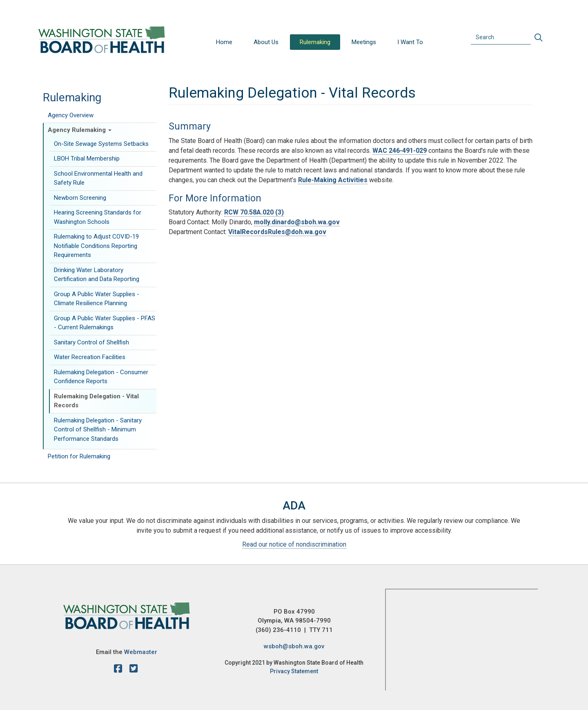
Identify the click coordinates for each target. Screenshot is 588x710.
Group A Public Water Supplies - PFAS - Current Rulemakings (105, 323)
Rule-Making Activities (333, 180)
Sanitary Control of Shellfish (91, 342)
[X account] (134, 670)
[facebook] (120, 670)
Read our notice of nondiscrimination (294, 544)
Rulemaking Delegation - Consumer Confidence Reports (101, 377)
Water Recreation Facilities (90, 357)
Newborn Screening (80, 198)
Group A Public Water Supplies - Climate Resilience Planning (97, 299)
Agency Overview (71, 115)
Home (224, 42)
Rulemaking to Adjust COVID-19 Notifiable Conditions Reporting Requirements (96, 246)
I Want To (410, 42)
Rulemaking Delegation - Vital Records (96, 401)
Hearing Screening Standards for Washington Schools (98, 217)
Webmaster (141, 652)
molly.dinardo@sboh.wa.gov (297, 222)
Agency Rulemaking (80, 130)
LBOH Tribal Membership (87, 159)
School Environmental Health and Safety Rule (98, 178)
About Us (266, 42)
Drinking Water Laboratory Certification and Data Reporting (97, 275)
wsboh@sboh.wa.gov (294, 646)
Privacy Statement (294, 671)
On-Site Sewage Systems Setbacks (101, 144)
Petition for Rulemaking (79, 456)
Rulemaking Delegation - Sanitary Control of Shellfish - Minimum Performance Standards (98, 430)
